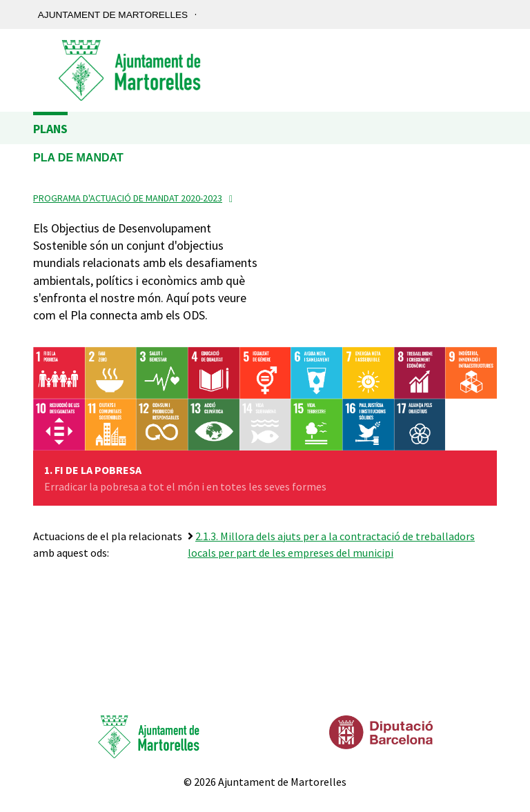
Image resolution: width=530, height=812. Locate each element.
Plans (50, 129)
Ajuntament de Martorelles (113, 15)
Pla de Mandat (78, 158)
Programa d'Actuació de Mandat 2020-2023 (128, 198)
